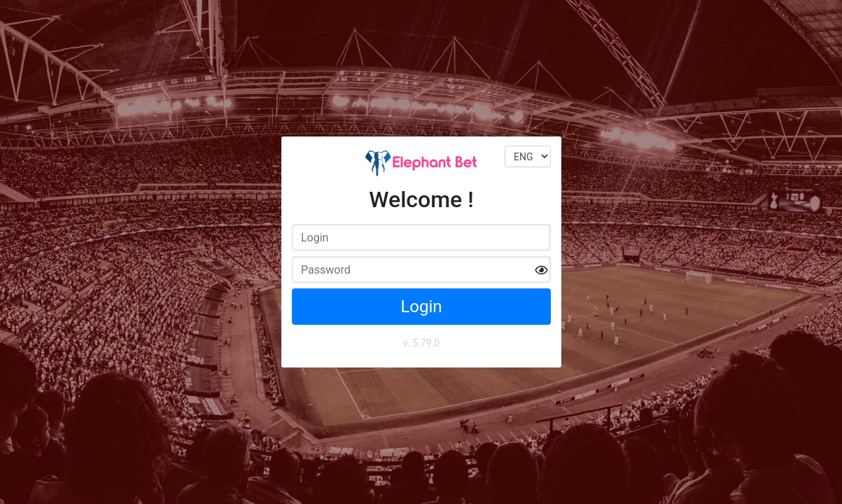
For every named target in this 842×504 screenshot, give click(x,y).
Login (421, 307)
